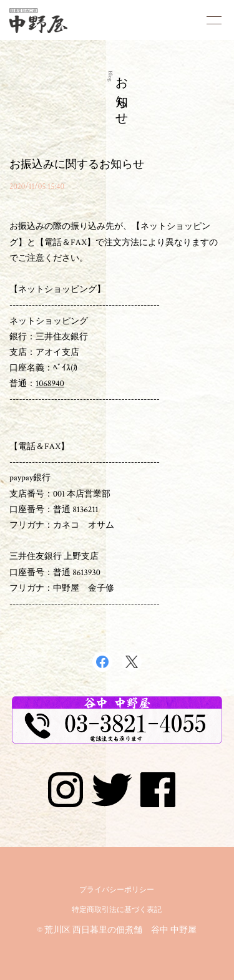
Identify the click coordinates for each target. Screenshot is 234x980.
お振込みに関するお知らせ (77, 164)
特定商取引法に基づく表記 (117, 910)
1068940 (50, 384)
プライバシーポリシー (117, 890)
